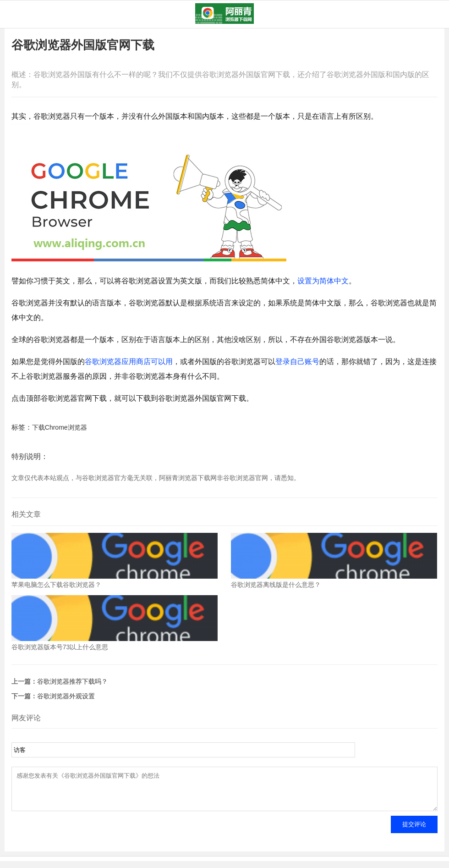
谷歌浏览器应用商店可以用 (129, 362)
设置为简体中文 (323, 281)
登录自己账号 (297, 362)
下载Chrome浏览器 (60, 427)
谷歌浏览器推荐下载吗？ (72, 681)
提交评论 (414, 831)
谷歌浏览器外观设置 (66, 696)
